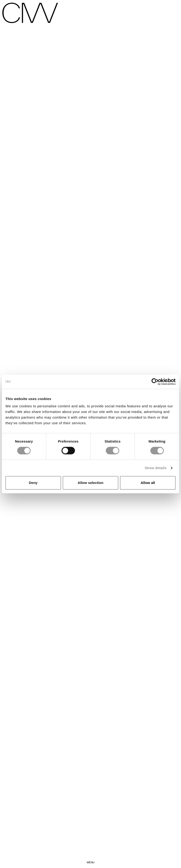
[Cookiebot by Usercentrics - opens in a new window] (155, 382)
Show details (156, 468)
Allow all (148, 483)
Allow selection (90, 483)
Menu (91, 862)
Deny (33, 483)
